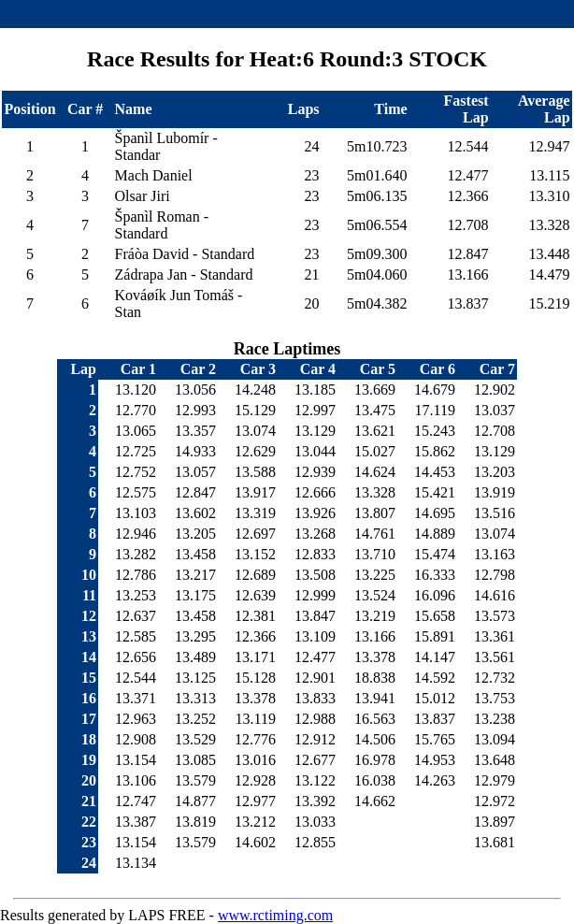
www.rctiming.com (275, 915)
